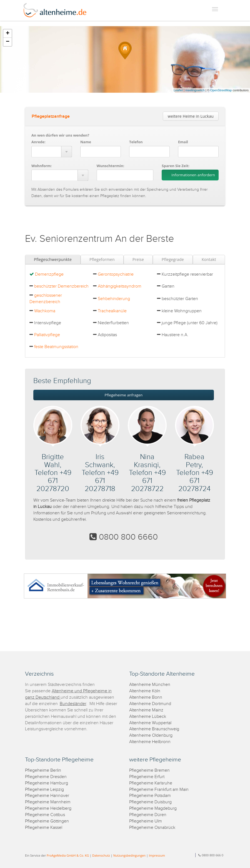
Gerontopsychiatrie (116, 274)
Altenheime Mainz (146, 710)
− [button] (8, 42)
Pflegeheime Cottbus (45, 815)
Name (86, 142)
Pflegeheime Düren (148, 815)
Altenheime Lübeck (148, 717)
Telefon (136, 142)
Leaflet (178, 90)
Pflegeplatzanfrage (51, 116)
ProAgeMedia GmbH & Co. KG (68, 855)
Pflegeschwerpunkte (53, 259)
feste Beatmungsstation (56, 347)
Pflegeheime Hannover (47, 796)
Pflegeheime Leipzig (44, 790)
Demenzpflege (49, 274)
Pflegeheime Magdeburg (153, 808)
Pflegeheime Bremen (149, 770)
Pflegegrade (173, 259)
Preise (138, 259)
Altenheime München (150, 685)
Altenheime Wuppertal (150, 723)
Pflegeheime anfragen (124, 395)
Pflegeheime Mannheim (48, 802)
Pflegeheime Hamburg (47, 783)
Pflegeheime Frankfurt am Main (159, 790)
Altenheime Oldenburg (151, 735)
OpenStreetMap (221, 90)
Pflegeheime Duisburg (150, 802)
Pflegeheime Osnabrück (152, 828)
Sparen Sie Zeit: (175, 166)
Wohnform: (42, 166)
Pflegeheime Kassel (44, 828)
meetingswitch (195, 90)
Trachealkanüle (112, 311)
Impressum (157, 855)
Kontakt (209, 259)
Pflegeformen (102, 259)
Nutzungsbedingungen (129, 855)
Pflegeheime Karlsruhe (151, 783)
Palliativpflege (47, 335)
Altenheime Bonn (146, 697)
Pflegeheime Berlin (43, 770)
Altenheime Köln (145, 691)
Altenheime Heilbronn (150, 742)
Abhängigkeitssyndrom (120, 286)
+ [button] (8, 34)
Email (183, 142)
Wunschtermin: (111, 166)
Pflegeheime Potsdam (150, 796)
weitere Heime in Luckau (191, 116)
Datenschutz (101, 855)
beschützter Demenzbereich (61, 286)
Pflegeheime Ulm (146, 821)
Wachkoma (45, 311)
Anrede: (38, 142)
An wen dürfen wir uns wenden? (60, 135)
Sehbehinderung (114, 299)
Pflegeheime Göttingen (47, 821)
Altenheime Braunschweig (154, 729)
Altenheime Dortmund (150, 704)
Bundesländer (73, 704)
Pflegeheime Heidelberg (48, 808)
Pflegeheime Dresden (46, 777)
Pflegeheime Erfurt (147, 777)
